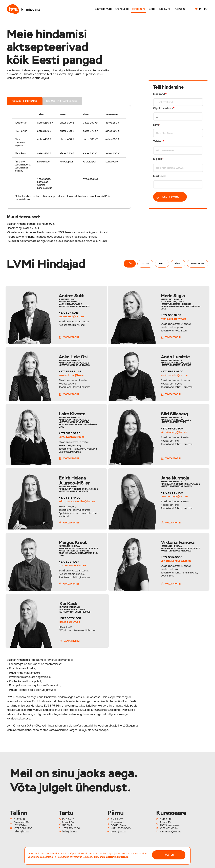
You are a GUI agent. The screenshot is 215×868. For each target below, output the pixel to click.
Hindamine (139, 9)
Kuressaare (198, 264)
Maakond (178, 140)
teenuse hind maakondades (62, 101)
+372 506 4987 (68, 562)
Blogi (152, 9)
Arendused (122, 9)
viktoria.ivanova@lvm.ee (177, 561)
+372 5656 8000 (121, 828)
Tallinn (145, 264)
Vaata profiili (68, 337)
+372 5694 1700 (23, 828)
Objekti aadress (164, 108)
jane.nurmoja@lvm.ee (175, 496)
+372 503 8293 (172, 315)
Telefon (159, 141)
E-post (158, 159)
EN (201, 9)
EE (196, 9)
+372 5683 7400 (173, 493)
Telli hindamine (168, 197)
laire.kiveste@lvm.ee (71, 437)
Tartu (162, 264)
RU (206, 9)
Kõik (130, 264)
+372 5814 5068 (173, 557)
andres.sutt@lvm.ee (71, 316)
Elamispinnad (103, 9)
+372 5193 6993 (69, 433)
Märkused (159, 176)
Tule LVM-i (165, 9)
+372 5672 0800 (173, 429)
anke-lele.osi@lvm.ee (71, 375)
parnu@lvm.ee (119, 831)
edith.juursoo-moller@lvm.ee (76, 501)
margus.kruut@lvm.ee (72, 565)
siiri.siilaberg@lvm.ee (175, 432)
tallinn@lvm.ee (21, 831)
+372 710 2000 (71, 828)
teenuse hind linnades (25, 101)
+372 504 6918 (68, 313)
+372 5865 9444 (69, 371)
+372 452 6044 (169, 828)
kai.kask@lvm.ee (68, 622)
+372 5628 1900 (69, 618)
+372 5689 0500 (173, 371)
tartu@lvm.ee (70, 831)
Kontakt (180, 9)
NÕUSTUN (169, 855)
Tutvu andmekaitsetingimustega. (111, 857)
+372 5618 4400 (69, 498)
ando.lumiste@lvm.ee (175, 375)
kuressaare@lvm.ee (170, 831)
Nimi (157, 125)
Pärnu (178, 264)
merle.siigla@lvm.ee (174, 319)
